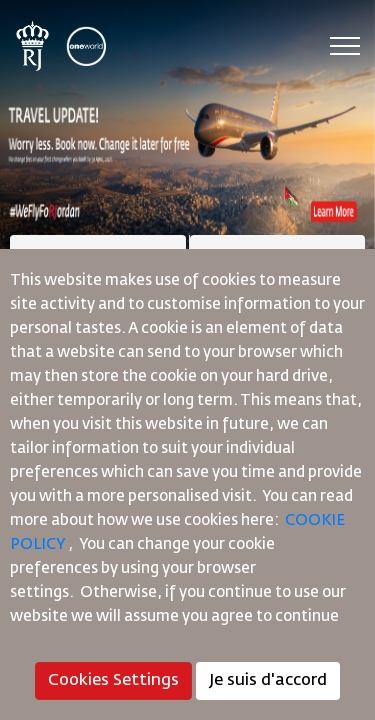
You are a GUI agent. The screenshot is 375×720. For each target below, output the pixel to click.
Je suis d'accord (268, 681)
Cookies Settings (113, 681)
